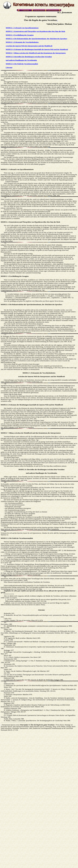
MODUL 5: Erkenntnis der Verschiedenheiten (22, 42)
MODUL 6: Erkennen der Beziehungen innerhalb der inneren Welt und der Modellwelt (37, 49)
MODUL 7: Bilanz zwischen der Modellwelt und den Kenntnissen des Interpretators (36, 53)
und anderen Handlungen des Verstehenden (21, 60)
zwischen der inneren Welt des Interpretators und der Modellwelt (29, 46)
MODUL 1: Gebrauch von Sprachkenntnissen (22, 28)
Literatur (9, 68)
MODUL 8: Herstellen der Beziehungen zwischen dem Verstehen (29, 57)
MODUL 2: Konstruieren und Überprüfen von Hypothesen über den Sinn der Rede (35, 31)
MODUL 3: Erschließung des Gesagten (20, 35)
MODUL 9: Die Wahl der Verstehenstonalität (22, 64)
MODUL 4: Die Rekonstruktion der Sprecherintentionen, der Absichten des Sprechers (36, 39)
